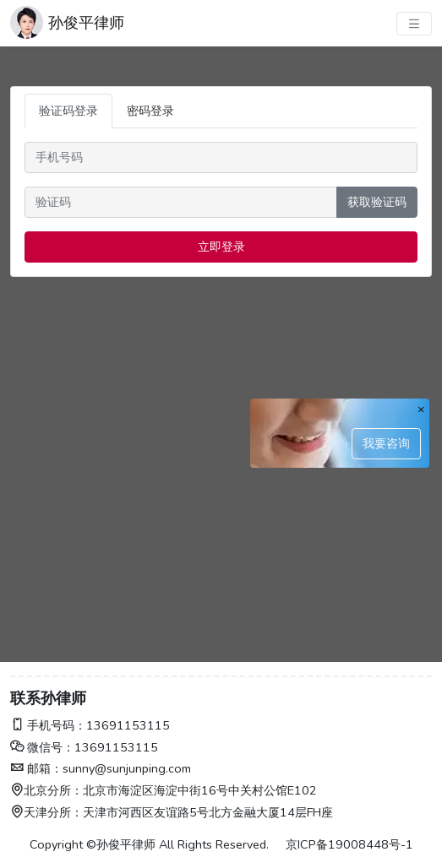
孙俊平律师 (86, 23)
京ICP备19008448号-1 (349, 844)
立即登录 (221, 247)
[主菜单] (414, 24)
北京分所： (46, 790)
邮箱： (36, 768)
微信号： (42, 747)
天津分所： (46, 812)
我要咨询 (386, 443)
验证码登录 (68, 111)
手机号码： (48, 725)
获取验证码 (377, 202)
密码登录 (150, 111)
